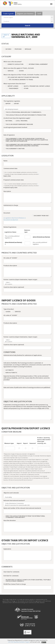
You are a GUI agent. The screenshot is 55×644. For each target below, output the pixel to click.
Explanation (7, 549)
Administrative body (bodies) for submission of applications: (23, 355)
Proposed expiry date (10, 187)
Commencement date (10, 168)
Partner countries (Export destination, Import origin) (20, 279)
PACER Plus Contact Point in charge (15, 584)
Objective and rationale (11, 493)
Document (7, 213)
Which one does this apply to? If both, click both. (19, 68)
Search (27, 25)
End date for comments (11, 576)
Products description (10, 266)
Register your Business (25, 14)
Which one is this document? (13, 62)
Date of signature (9, 135)
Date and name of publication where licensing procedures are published (27, 387)
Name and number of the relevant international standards (22, 508)
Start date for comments (11, 572)
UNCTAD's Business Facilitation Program (19, 642)
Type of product (9, 309)
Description (7, 191)
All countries (26, 284)
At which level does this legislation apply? (17, 118)
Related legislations (10, 227)
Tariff (39, 14)
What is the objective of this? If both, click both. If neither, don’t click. (25, 75)
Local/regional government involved (15, 127)
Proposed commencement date (14, 180)
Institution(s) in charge (11, 205)
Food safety (26, 497)
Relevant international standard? (14, 500)
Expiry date (7, 176)
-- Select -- (26, 282)
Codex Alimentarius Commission (26, 503)
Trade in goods (8, 14)
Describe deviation (10, 520)
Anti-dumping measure (26, 109)
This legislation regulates (12, 101)
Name (5, 161)
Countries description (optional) (14, 287)
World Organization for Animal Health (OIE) (26, 505)
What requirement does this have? (15, 84)
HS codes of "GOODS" (10, 258)
